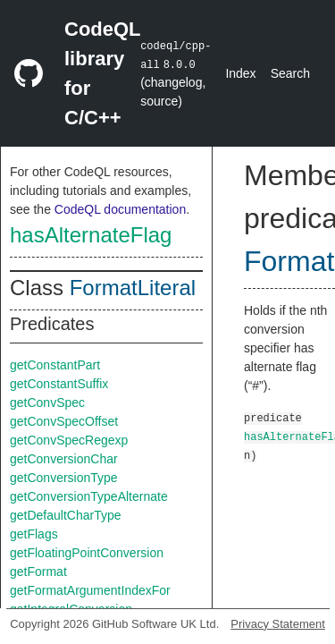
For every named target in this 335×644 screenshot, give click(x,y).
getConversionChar (64, 459)
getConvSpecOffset (64, 421)
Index (240, 73)
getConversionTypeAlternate (89, 496)
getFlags (34, 534)
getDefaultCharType (66, 515)
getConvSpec (47, 402)
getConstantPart (55, 365)
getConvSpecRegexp (69, 440)
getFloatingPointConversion (87, 553)
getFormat (38, 572)
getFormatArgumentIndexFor (90, 590)
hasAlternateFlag (91, 235)
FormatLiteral (133, 288)
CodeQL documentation (120, 209)
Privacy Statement (278, 624)
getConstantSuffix (59, 384)
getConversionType (64, 478)
